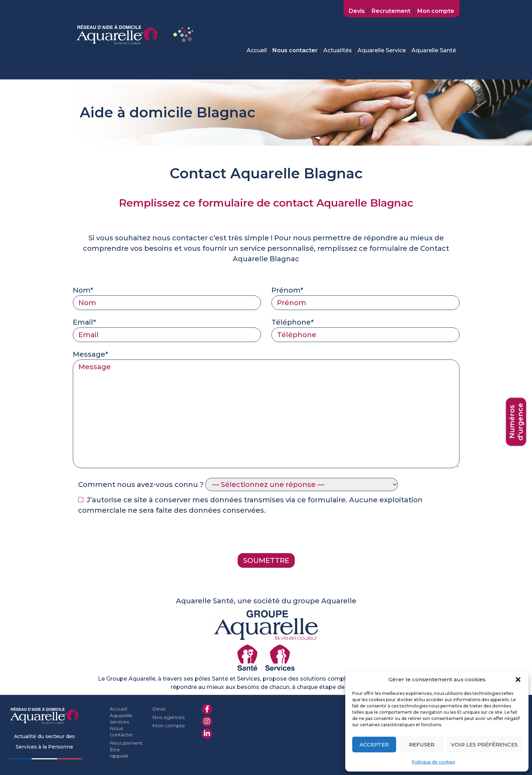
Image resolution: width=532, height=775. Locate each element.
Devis (357, 11)
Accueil (257, 50)
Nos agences (168, 717)
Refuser (422, 745)
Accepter (374, 745)
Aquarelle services (121, 719)
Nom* (167, 296)
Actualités (338, 50)
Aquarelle (251, 259)
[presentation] (126, 536)
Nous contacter (295, 50)
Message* (266, 410)
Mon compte (436, 11)
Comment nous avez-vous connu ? (238, 485)
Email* (167, 328)
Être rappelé (119, 753)
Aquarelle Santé (434, 50)
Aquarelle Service (382, 50)
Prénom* (365, 296)
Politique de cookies (433, 762)
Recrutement (391, 11)
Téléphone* (365, 328)
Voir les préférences (484, 745)
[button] (518, 680)
